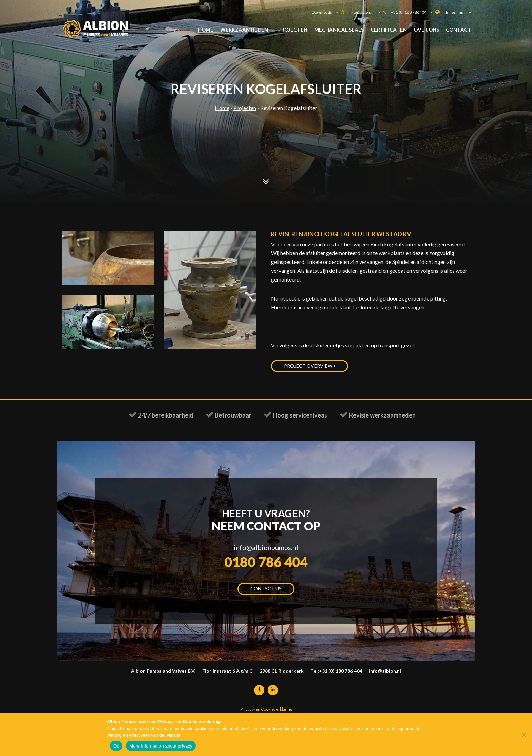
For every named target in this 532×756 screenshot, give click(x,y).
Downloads (326, 12)
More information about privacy (161, 746)
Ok (116, 746)
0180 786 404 (266, 564)
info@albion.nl (366, 12)
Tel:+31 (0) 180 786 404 (336, 674)
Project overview (310, 366)
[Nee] (524, 735)
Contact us (266, 592)
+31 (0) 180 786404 (413, 12)
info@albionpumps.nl (266, 548)
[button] (458, 12)
